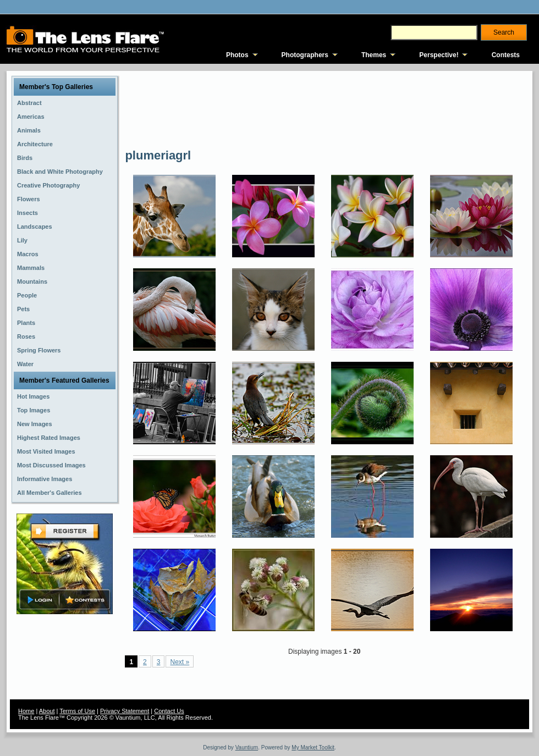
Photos (237, 55)
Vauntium (247, 747)
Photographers (305, 55)
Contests (506, 55)
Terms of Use (77, 711)
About (47, 711)
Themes (374, 55)
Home (26, 711)
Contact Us (169, 711)
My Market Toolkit (313, 747)
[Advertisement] (165, 109)
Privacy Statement (125, 711)
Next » (180, 662)
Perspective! (439, 55)
